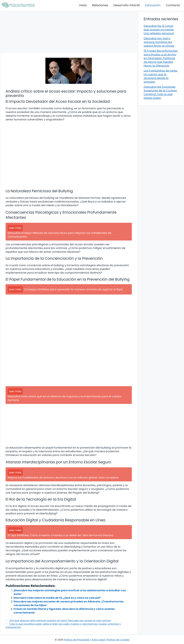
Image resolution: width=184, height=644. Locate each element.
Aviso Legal (98, 640)
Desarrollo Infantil (127, 5)
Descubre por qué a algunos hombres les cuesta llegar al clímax (159, 42)
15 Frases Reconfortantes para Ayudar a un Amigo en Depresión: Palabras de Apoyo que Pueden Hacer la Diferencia (161, 58)
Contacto (173, 5)
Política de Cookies (118, 640)
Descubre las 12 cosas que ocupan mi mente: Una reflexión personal (159, 30)
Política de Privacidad (77, 640)
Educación (153, 5)
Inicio (83, 5)
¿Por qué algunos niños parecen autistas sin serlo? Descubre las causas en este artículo (60, 621)
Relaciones (100, 5)
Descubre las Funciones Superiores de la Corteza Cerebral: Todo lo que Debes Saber (160, 92)
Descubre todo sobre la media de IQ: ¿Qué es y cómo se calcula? (57, 598)
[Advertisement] (69, 31)
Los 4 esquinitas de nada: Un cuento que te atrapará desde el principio (161, 76)
